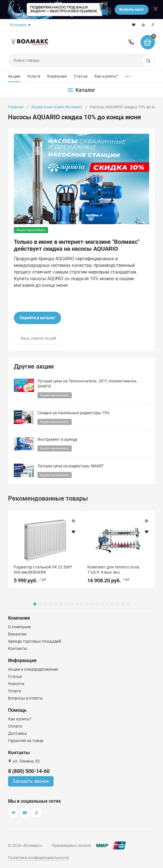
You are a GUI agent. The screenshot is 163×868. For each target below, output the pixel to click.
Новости (16, 684)
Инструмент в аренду (57, 439)
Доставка (17, 733)
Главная (16, 107)
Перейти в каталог (37, 318)
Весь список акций (38, 338)
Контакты (18, 648)
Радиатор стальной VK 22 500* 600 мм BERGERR (43, 570)
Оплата (15, 726)
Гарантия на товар (26, 741)
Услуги (34, 76)
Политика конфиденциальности (38, 858)
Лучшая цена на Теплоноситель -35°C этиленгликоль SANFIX (87, 384)
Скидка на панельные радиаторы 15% (73, 413)
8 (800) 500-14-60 (131, 42)
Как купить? (106, 76)
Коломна (18, 25)
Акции (14, 76)
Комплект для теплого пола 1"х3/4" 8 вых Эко (113, 570)
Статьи (81, 76)
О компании (19, 627)
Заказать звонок (31, 781)
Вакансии (17, 634)
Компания (57, 76)
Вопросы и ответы (25, 698)
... (128, 75)
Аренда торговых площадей (35, 641)
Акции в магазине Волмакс (57, 107)
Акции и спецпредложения (33, 669)
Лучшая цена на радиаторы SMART (71, 466)
